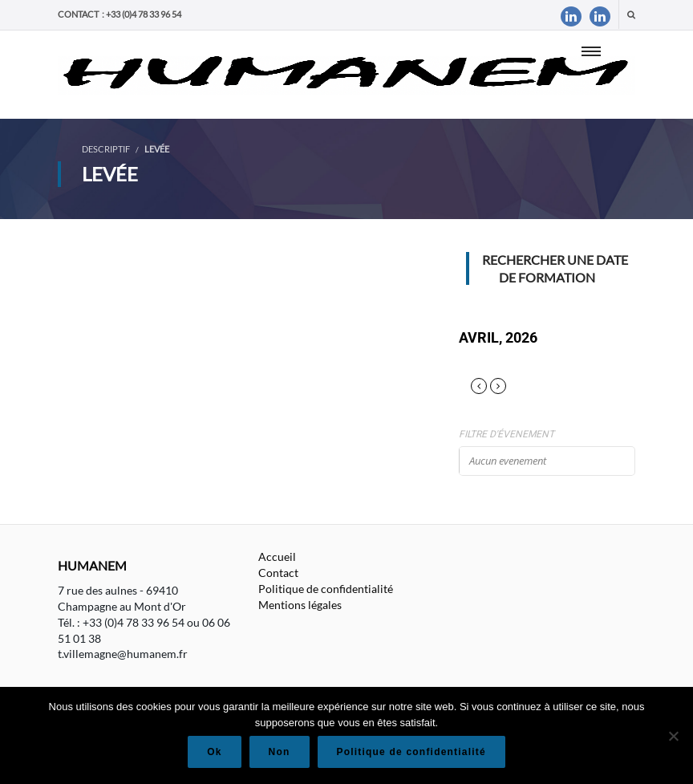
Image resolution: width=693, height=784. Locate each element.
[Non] (673, 736)
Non (280, 752)
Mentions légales (300, 605)
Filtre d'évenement (507, 434)
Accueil (277, 557)
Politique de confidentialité (326, 589)
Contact (278, 573)
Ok (214, 752)
